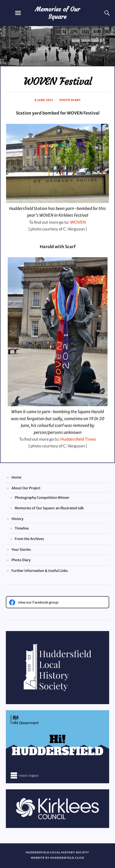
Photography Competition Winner (42, 498)
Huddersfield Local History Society (57, 852)
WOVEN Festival (58, 82)
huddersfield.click (67, 858)
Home (16, 477)
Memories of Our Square (57, 13)
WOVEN (78, 222)
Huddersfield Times (78, 439)
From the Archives (29, 539)
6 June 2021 (44, 100)
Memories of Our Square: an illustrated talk (49, 508)
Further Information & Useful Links (40, 571)
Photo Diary (70, 100)
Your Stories (21, 550)
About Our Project (26, 488)
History (17, 519)
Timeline (22, 528)
